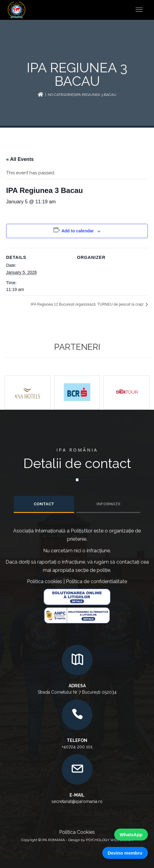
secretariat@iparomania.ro (77, 801)
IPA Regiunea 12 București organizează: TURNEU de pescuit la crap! (88, 304)
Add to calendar (77, 231)
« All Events (20, 159)
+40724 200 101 (77, 747)
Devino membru (125, 853)
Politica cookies (45, 581)
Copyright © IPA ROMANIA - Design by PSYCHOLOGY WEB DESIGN (77, 840)
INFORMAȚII (108, 504)
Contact (44, 504)
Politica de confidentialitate (96, 581)
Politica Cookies (77, 832)
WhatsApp (131, 835)
